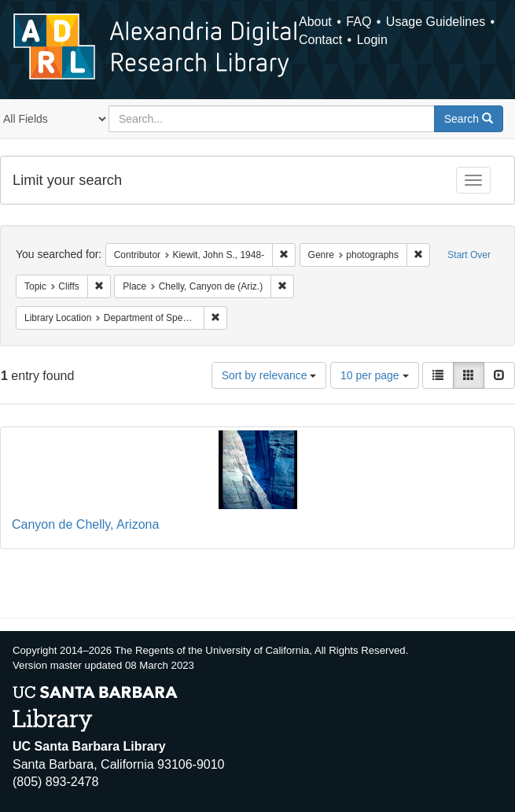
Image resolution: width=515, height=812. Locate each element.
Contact (320, 40)
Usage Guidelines (436, 22)
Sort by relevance (269, 375)
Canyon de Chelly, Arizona (85, 524)
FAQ (359, 22)
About (315, 22)
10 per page (375, 375)
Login (372, 40)
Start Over (469, 255)
